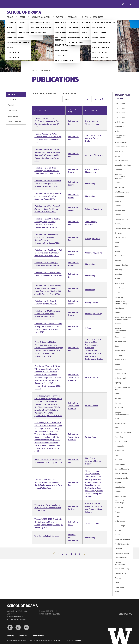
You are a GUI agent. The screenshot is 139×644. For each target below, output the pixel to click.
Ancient (118, 183)
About (10, 17)
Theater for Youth (122, 553)
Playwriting (119, 437)
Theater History (121, 558)
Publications (13, 105)
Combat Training (121, 219)
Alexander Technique (123, 165)
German (118, 324)
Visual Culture (120, 587)
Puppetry (118, 460)
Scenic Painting (120, 496)
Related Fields (69, 93)
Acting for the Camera (120, 137)
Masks (117, 394)
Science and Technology (119, 502)
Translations (74, 377)
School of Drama (24, 12)
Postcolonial (119, 446)
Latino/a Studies (121, 378)
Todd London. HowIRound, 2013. (48, 253)
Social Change (120, 516)
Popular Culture (121, 441)
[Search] (131, 4)
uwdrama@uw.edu (52, 614)
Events (59, 17)
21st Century (120, 127)
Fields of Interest (14, 122)
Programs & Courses (40, 17)
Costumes (118, 233)
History (117, 346)
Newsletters (38, 635)
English (117, 292)
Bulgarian (118, 201)
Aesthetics (119, 151)
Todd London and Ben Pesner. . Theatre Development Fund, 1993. (47, 155)
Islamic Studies (120, 360)
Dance (117, 247)
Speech (117, 535)
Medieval (118, 398)
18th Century (120, 113)
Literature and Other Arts (123, 388)
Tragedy (118, 578)
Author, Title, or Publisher (45, 93)
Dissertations (13, 116)
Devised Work (120, 256)
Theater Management (120, 563)
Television (118, 549)
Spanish (118, 530)
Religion (118, 483)
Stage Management (122, 539)
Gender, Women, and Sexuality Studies (123, 318)
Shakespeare (120, 507)
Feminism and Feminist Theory (121, 303)
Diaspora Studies (121, 265)
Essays (71, 172)
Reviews (72, 509)
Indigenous (119, 355)
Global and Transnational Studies (120, 330)
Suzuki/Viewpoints (122, 544)
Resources (98, 17)
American (118, 170)
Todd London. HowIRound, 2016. (48, 183)
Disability (118, 274)
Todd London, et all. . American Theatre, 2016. (48, 171)
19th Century (120, 117)
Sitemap (78, 640)
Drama (117, 279)
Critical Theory (120, 238)
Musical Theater (121, 423)
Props (117, 455)
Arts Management (122, 192)
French (117, 313)
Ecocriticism (119, 288)
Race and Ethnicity (122, 469)
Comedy (118, 224)
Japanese (118, 369)
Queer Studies (120, 464)
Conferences (13, 111)
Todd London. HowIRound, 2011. (48, 196)
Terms (68, 640)
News (85, 17)
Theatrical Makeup (122, 569)
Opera (117, 428)
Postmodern (119, 451)
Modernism (119, 407)
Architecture (119, 187)
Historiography (120, 341)
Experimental (120, 297)
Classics (118, 215)
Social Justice (120, 521)
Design (117, 251)
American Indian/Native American (120, 176)
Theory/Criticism (121, 573)
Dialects (118, 260)
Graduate (72, 380)
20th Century (120, 122)
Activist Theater (121, 147)
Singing (118, 512)
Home (35, 70)
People (22, 17)
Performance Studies (123, 432)
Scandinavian (120, 487)
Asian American (121, 196)
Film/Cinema (119, 308)
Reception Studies (122, 478)
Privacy (59, 640)
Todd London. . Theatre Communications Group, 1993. (48, 275)
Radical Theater (121, 473)
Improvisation (120, 351)
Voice (117, 592)
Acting (117, 131)
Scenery (118, 492)
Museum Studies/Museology (122, 413)
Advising (11, 635)
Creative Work (13, 99)
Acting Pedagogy (121, 142)
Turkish (118, 583)
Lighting (118, 383)
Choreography (120, 210)
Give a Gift (24, 635)
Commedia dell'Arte (122, 228)
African (117, 156)
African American (121, 161)
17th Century (120, 108)
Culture (118, 242)
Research (72, 17)
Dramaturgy (119, 283)
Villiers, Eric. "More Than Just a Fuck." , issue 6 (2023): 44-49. (48, 508)
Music (117, 419)
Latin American (120, 373)
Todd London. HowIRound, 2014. (47, 209)
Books (71, 124)
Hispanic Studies (121, 337)
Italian (117, 364)
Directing (118, 270)
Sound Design (120, 526)
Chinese (118, 206)
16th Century (120, 104)
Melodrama (119, 403)
